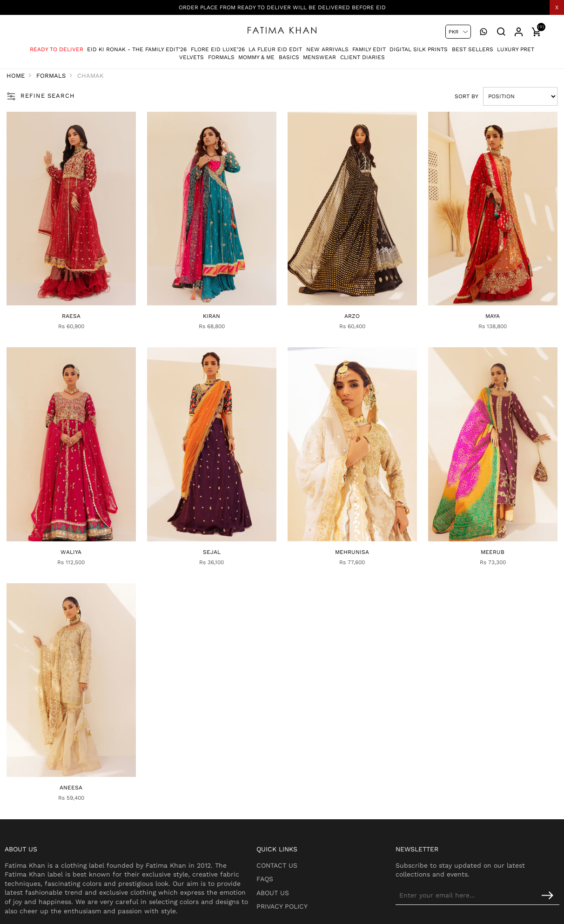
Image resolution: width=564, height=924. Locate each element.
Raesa (84, 305)
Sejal (216, 528)
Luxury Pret (516, 46)
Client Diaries (363, 54)
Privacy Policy (302, 873)
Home (32, 77)
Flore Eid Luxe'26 (218, 46)
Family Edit (369, 46)
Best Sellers (473, 46)
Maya (480, 305)
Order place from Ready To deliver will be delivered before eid (282, 7)
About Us (293, 859)
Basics (289, 54)
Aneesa (84, 751)
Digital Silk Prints (419, 46)
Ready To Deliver (57, 46)
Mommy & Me (256, 54)
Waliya (84, 528)
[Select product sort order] (504, 97)
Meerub (480, 528)
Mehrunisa (348, 528)
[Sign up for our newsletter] (490, 862)
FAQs (285, 845)
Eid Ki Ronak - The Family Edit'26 (137, 46)
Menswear (319, 54)
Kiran (216, 305)
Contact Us (297, 832)
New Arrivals (327, 46)
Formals (221, 54)
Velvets (191, 54)
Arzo (348, 305)
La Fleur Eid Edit (275, 46)
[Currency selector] (458, 32)
